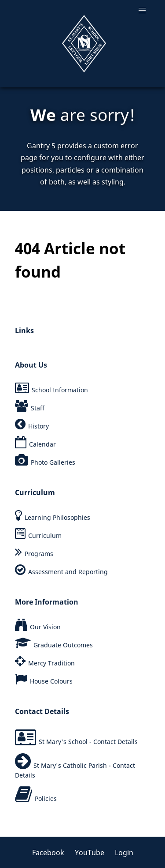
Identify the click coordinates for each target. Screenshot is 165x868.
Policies (46, 798)
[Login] (122, 853)
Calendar (42, 444)
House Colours (51, 681)
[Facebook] (51, 853)
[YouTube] (90, 853)
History (38, 426)
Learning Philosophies (57, 517)
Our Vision (45, 627)
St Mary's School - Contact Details (88, 742)
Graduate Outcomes (63, 645)
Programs (39, 554)
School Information (60, 390)
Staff (38, 408)
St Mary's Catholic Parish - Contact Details (75, 770)
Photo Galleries (53, 462)
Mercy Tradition (51, 663)
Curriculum (45, 535)
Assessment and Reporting (68, 572)
